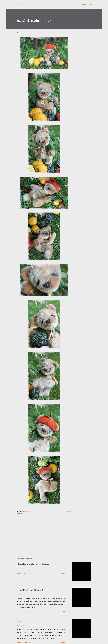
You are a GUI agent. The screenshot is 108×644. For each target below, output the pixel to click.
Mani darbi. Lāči (26, 511)
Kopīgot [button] (69, 511)
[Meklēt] (85, 4)
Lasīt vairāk (63, 574)
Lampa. (21, 621)
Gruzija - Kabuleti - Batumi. (34, 564)
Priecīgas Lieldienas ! (30, 590)
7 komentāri (27, 643)
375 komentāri (27, 611)
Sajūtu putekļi (23, 4)
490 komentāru (27, 574)
